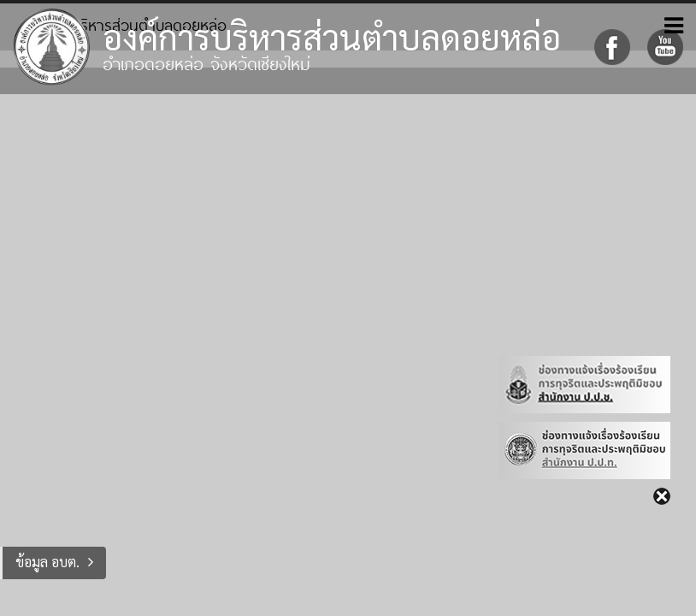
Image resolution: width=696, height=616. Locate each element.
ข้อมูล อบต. (47, 562)
